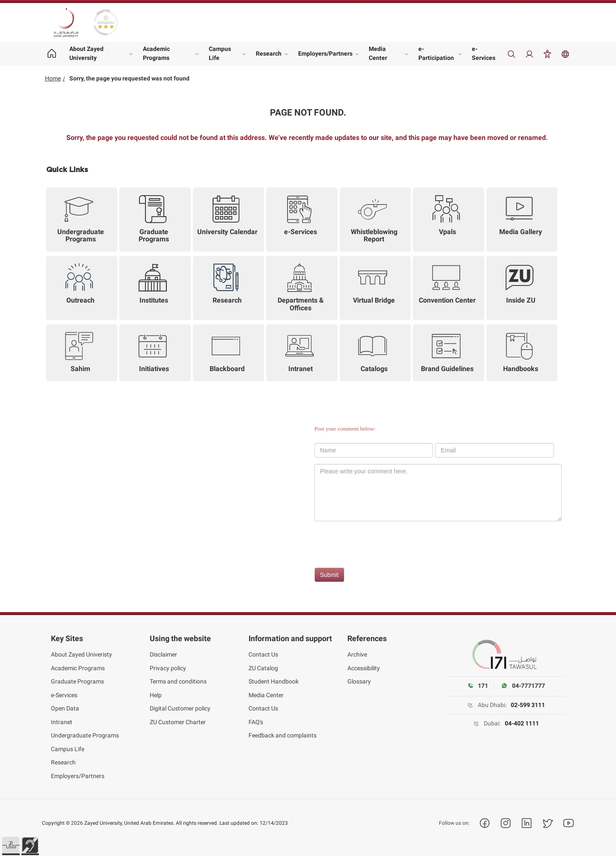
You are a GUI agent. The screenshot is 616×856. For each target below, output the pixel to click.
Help (156, 695)
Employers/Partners (325, 53)
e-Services (484, 53)
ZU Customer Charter (178, 722)
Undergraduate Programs (85, 735)
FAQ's (256, 722)
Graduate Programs (77, 681)
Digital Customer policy (180, 708)
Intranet (62, 722)
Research (269, 53)
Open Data (65, 708)
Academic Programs (156, 53)
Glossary (359, 681)
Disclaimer (163, 654)
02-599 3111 (528, 705)
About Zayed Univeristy (81, 654)
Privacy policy (168, 668)
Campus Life (220, 53)
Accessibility (364, 668)
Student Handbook (274, 681)
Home (53, 78)
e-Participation (436, 53)
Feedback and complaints (283, 735)
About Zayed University (86, 53)
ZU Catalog (263, 668)
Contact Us (263, 654)
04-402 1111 (522, 723)
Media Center (378, 53)
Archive (357, 654)
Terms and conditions (178, 681)
